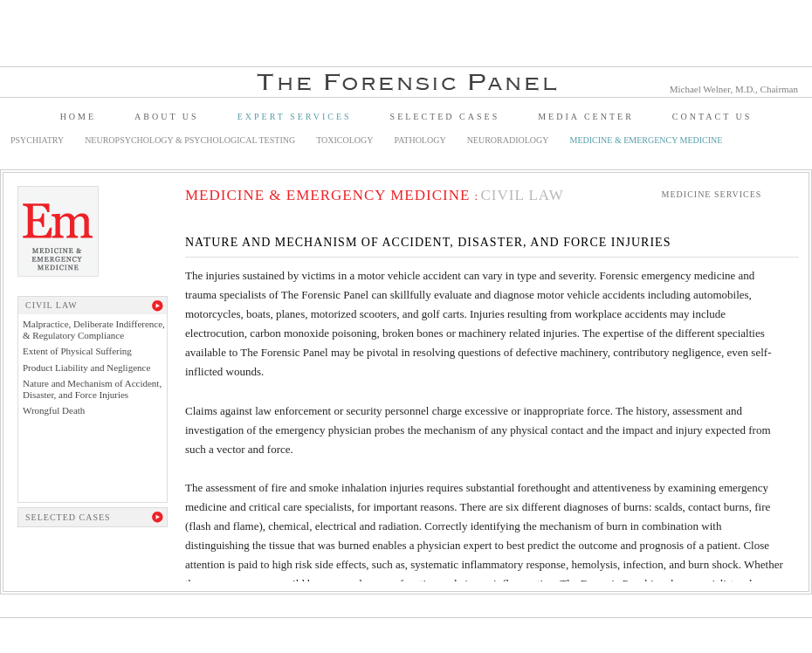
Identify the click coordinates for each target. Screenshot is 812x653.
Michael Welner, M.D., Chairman (734, 89)
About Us (167, 117)
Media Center (586, 117)
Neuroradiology (508, 140)
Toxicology (344, 140)
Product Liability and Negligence (86, 368)
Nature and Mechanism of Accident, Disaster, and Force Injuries (92, 389)
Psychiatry (37, 140)
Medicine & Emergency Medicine (647, 140)
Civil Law (522, 195)
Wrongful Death (54, 410)
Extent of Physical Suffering (77, 351)
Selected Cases (445, 117)
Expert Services (295, 117)
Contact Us (712, 117)
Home (78, 117)
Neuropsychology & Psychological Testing (190, 140)
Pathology (420, 140)
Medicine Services (712, 194)
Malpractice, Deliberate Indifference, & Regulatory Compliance (94, 330)
